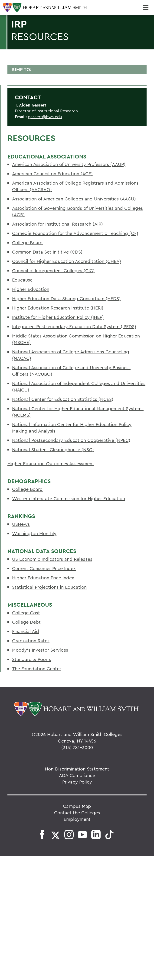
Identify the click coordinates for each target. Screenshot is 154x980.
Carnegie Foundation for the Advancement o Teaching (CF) (75, 233)
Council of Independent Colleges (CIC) (53, 270)
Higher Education (31, 289)
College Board (27, 242)
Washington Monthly (34, 533)
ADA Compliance (77, 775)
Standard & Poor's (31, 659)
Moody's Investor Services (40, 650)
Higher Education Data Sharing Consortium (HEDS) (66, 298)
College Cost (26, 613)
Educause (22, 280)
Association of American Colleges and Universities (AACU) (74, 199)
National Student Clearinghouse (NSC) (53, 449)
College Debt (26, 622)
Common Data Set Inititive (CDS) (47, 252)
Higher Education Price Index (43, 578)
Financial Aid (26, 631)
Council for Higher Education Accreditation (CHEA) (67, 261)
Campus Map (77, 806)
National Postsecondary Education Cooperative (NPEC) (71, 440)
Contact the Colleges (77, 813)
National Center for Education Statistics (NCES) (63, 399)
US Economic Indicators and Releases (52, 559)
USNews (21, 524)
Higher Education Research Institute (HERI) (58, 308)
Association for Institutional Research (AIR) (57, 224)
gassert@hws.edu (45, 117)
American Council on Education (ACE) (52, 174)
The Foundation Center (37, 669)
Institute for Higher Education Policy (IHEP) (58, 317)
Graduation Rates (31, 641)
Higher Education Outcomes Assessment (51, 463)
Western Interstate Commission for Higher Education (69, 498)
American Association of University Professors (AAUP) (69, 164)
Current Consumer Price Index (44, 568)
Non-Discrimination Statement (77, 769)
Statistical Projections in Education (49, 587)
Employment (77, 819)
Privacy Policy (77, 782)
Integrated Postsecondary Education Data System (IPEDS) (74, 326)
